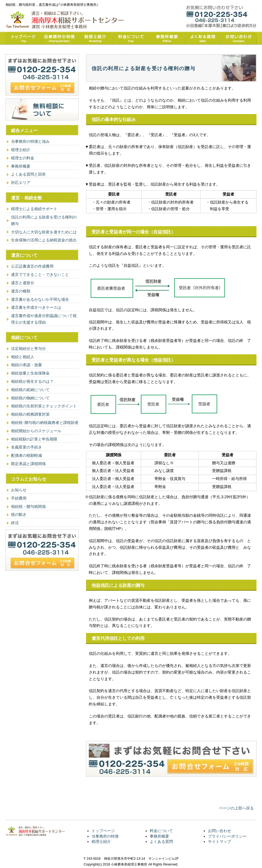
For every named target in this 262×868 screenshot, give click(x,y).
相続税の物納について (30, 398)
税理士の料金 (23, 158)
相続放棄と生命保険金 (30, 373)
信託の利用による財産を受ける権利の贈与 (44, 220)
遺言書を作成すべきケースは (36, 307)
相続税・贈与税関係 (28, 506)
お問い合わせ (220, 831)
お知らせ (19, 490)
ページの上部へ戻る (236, 808)
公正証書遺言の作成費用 (32, 266)
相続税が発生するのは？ (32, 381)
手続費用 (19, 498)
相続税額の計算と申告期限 (34, 439)
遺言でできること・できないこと (40, 275)
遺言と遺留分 (23, 283)
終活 (15, 523)
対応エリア (21, 183)
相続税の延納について (30, 390)
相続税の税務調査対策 (30, 414)
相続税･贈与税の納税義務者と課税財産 (45, 423)
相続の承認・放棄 (26, 365)
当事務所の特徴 (105, 836)
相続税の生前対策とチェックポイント (44, 406)
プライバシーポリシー (227, 836)
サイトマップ (220, 841)
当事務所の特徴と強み (30, 141)
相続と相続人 (23, 357)
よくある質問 (161, 841)
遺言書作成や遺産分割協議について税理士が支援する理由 (44, 319)
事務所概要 (21, 166)
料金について (161, 831)
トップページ (103, 831)
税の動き (19, 515)
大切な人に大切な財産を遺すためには (44, 232)
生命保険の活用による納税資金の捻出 (44, 240)
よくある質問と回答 (28, 174)
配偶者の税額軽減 (26, 455)
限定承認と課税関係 (28, 464)
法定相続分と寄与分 (28, 349)
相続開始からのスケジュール (36, 431)
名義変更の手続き (26, 447)
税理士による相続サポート (34, 209)
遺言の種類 (21, 291)
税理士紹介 (21, 150)
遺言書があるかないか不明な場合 (40, 299)
